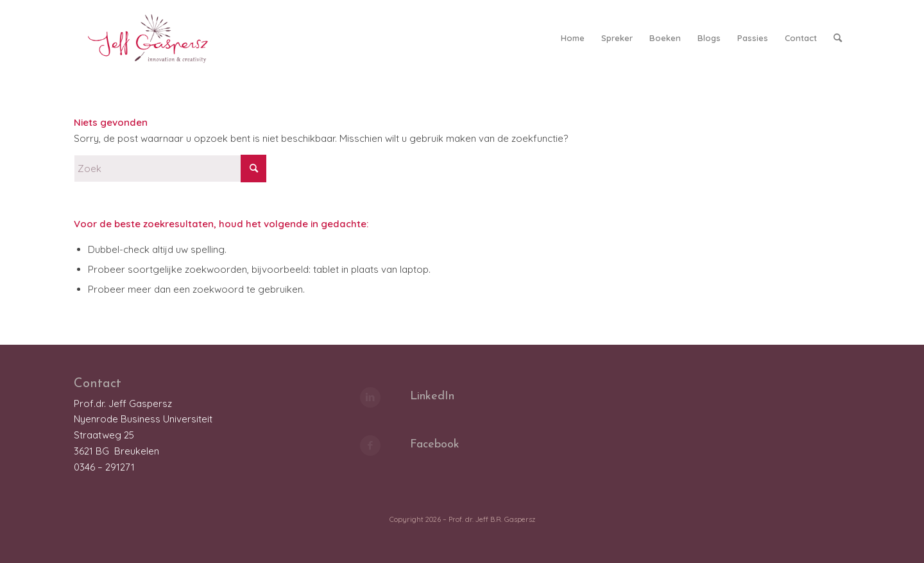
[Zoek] (838, 38)
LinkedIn (432, 396)
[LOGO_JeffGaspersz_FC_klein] (154, 38)
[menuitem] (573, 38)
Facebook (435, 445)
